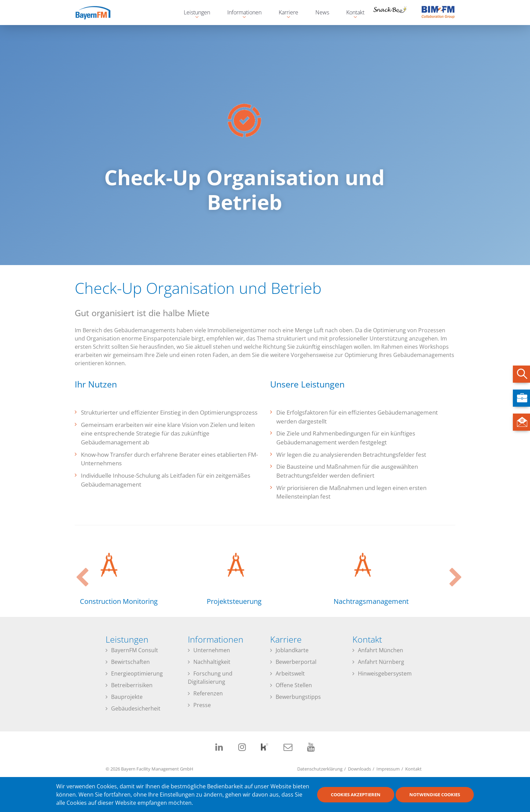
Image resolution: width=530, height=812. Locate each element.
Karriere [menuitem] (285, 13)
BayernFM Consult (135, 650)
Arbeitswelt (290, 673)
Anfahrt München (381, 650)
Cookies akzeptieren (356, 795)
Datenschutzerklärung (320, 769)
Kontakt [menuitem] (352, 13)
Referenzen (208, 693)
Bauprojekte (127, 697)
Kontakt (413, 769)
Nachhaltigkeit (212, 662)
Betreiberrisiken (132, 685)
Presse (202, 705)
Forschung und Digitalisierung (210, 678)
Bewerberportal (296, 662)
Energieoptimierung (137, 673)
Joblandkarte (292, 650)
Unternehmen (212, 650)
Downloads (359, 769)
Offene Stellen (294, 685)
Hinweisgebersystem (385, 673)
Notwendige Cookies (435, 795)
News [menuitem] (322, 12)
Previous (78, 571)
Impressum (388, 769)
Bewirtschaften (130, 662)
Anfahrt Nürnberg (381, 662)
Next (452, 571)
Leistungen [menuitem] (194, 13)
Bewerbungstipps (298, 697)
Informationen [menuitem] (241, 13)
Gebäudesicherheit (136, 708)
